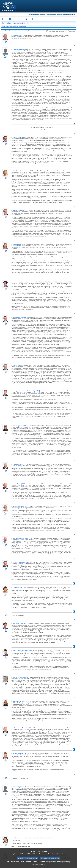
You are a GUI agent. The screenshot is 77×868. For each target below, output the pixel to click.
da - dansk (35, 15)
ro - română (67, 15)
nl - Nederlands (61, 15)
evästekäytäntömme (63, 865)
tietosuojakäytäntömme (49, 865)
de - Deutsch (37, 15)
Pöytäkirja (72, 31)
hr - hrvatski (49, 15)
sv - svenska (75, 15)
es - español (31, 15)
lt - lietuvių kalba (55, 15)
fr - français (45, 15)
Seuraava (20, 19)
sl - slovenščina (71, 15)
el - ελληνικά (41, 15)
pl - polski (63, 15)
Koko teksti (30, 19)
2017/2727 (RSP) (31, 38)
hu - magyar (57, 15)
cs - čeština (33, 15)
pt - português (65, 15)
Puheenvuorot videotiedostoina (57, 31)
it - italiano (51, 15)
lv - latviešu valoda (53, 15)
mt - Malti (59, 15)
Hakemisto (6, 19)
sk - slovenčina (69, 15)
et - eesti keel (39, 15)
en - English (43, 15)
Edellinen (14, 19)
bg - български (29, 15)
